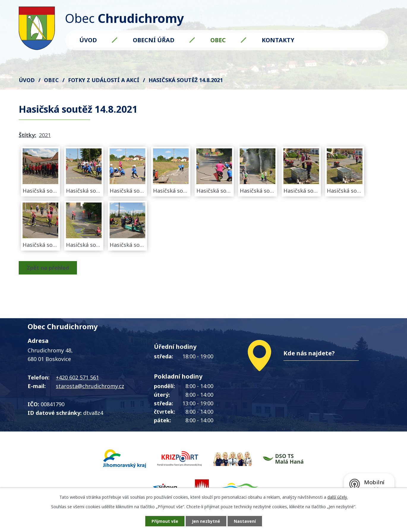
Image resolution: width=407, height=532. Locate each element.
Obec (218, 40)
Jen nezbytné (206, 521)
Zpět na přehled (48, 268)
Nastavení (245, 521)
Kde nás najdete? (309, 353)
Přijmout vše (165, 521)
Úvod (88, 40)
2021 (45, 135)
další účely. (337, 497)
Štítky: (27, 135)
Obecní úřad (154, 40)
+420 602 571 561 (77, 377)
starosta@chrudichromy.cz (90, 386)
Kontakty (278, 40)
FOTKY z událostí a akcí (104, 80)
